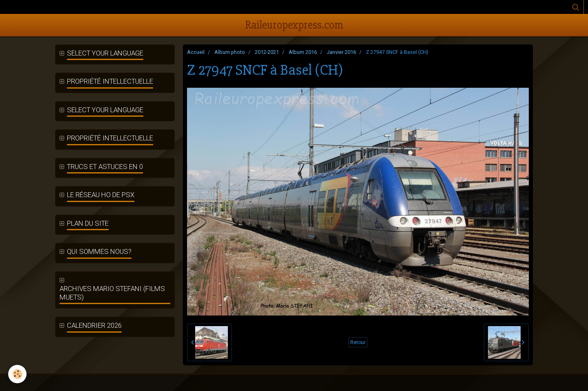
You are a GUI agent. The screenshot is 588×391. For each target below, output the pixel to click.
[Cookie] (17, 374)
